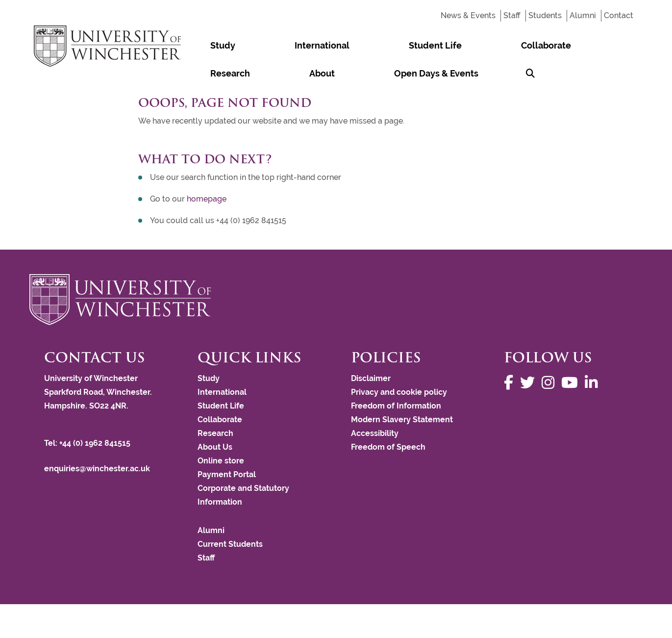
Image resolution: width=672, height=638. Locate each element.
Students (545, 15)
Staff (512, 15)
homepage (207, 199)
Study (201, 45)
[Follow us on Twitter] (530, 383)
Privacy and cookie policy (399, 392)
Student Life (324, 45)
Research (450, 45)
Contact (619, 15)
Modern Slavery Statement (402, 420)
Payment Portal (227, 474)
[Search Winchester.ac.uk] (194, 73)
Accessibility (375, 433)
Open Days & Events (567, 45)
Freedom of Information (396, 406)
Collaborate (390, 45)
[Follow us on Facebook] (511, 383)
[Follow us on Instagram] (550, 383)
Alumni (583, 15)
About (497, 45)
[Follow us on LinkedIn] (594, 383)
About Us (215, 447)
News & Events (468, 15)
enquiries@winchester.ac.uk (97, 469)
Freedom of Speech (388, 447)
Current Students (230, 544)
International (255, 45)
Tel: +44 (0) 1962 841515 (88, 443)
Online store (221, 461)
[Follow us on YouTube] (572, 383)
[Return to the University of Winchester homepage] (336, 300)
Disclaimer (371, 378)
